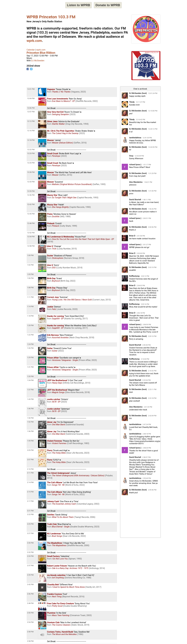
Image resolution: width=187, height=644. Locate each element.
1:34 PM (30, 380)
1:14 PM (30, 306)
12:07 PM (31, 112)
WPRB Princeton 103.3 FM (51, 17)
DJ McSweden (38, 61)
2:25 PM (30, 524)
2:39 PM (30, 575)
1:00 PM (30, 255)
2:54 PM (30, 622)
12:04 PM (31, 98)
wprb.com (34, 41)
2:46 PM (30, 594)
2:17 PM (30, 501)
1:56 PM (30, 431)
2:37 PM (30, 565)
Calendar (31, 50)
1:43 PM (30, 399)
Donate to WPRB (108, 5)
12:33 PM (31, 182)
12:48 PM (31, 223)
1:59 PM (30, 441)
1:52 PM (30, 422)
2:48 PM (30, 603)
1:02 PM (30, 265)
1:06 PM (30, 278)
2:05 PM (30, 450)
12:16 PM (31, 131)
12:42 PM (31, 204)
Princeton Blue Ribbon (41, 53)
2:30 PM (30, 543)
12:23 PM (31, 153)
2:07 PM (30, 460)
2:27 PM (30, 533)
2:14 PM (30, 482)
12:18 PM (31, 140)
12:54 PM (31, 237)
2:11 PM (30, 473)
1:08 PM (30, 287)
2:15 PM (30, 492)
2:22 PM (30, 514)
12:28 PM (31, 172)
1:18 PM (30, 316)
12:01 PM (31, 89)
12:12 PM (31, 121)
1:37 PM (30, 390)
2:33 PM (30, 556)
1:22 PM (30, 335)
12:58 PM (31, 246)
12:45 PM (31, 214)
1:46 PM (30, 409)
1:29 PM (30, 357)
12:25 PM (31, 163)
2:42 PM (30, 584)
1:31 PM (30, 367)
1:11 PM (30, 297)
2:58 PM (30, 632)
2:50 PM (30, 613)
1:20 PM (30, 325)
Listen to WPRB (79, 5)
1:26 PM (30, 348)
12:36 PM (31, 195)
